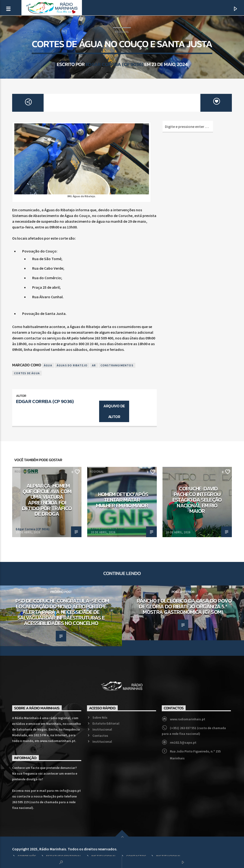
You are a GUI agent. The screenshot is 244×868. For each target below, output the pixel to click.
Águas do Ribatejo (72, 365)
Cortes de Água (27, 373)
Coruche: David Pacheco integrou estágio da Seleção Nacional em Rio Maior (197, 500)
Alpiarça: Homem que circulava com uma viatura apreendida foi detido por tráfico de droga (47, 500)
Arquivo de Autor (114, 411)
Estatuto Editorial (106, 723)
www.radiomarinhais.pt (188, 719)
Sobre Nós (100, 717)
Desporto (173, 472)
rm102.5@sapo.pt (183, 742)
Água (48, 365)
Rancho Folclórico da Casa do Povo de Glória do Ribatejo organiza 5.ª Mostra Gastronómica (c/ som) (184, 606)
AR (94, 365)
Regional (122, 32)
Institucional (102, 729)
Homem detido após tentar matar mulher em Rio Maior (122, 500)
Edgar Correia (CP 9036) (114, 64)
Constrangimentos (117, 365)
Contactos (100, 736)
